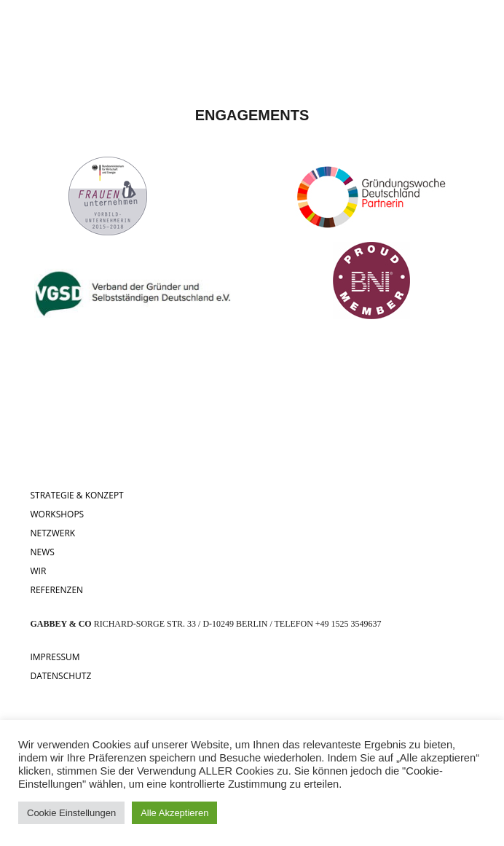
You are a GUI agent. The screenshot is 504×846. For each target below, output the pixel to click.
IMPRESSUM (55, 657)
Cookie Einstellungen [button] (71, 813)
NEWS (42, 552)
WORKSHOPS (57, 514)
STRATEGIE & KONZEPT (76, 495)
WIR (38, 571)
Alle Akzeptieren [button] (174, 813)
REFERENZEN (56, 590)
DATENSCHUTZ (60, 676)
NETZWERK (52, 533)
